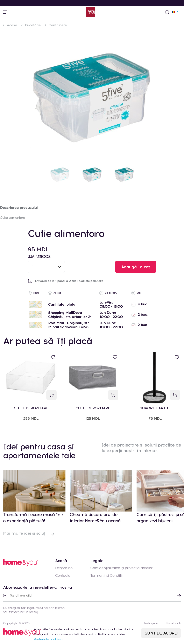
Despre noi (64, 568)
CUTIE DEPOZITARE (31, 408)
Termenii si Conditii (106, 575)
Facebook (174, 623)
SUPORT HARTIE (154, 408)
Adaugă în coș (136, 267)
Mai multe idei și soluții (29, 533)
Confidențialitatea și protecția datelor (121, 568)
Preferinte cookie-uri (49, 639)
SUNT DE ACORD (161, 633)
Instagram (151, 623)
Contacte (63, 575)
